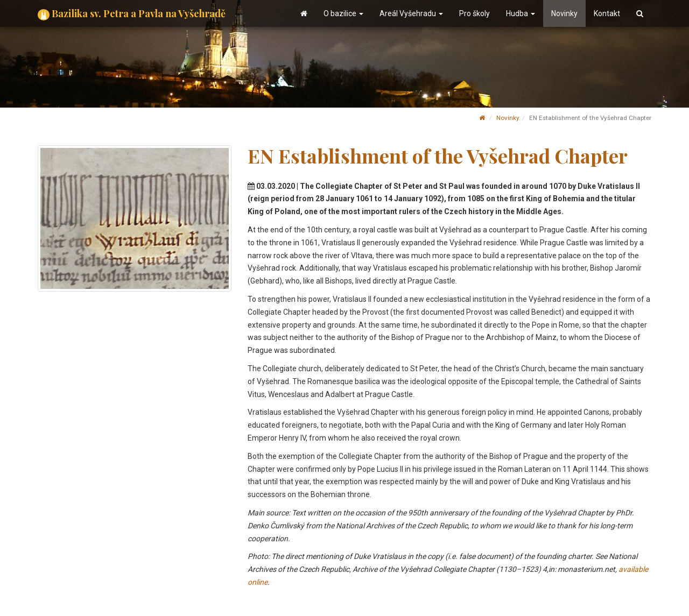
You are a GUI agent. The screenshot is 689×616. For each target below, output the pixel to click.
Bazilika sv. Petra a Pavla (132, 14)
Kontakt (607, 13)
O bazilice (343, 13)
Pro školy (474, 13)
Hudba (521, 13)
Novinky (564, 13)
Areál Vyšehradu (411, 13)
